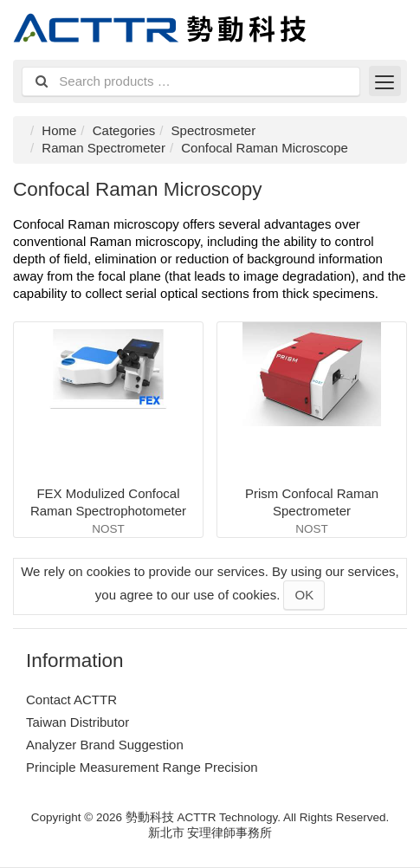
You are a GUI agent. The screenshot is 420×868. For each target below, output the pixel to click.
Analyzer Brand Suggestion (105, 745)
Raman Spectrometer (103, 148)
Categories (124, 130)
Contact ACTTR (71, 700)
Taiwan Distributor (78, 722)
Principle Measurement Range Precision (142, 767)
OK (304, 595)
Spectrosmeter (214, 130)
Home (59, 130)
